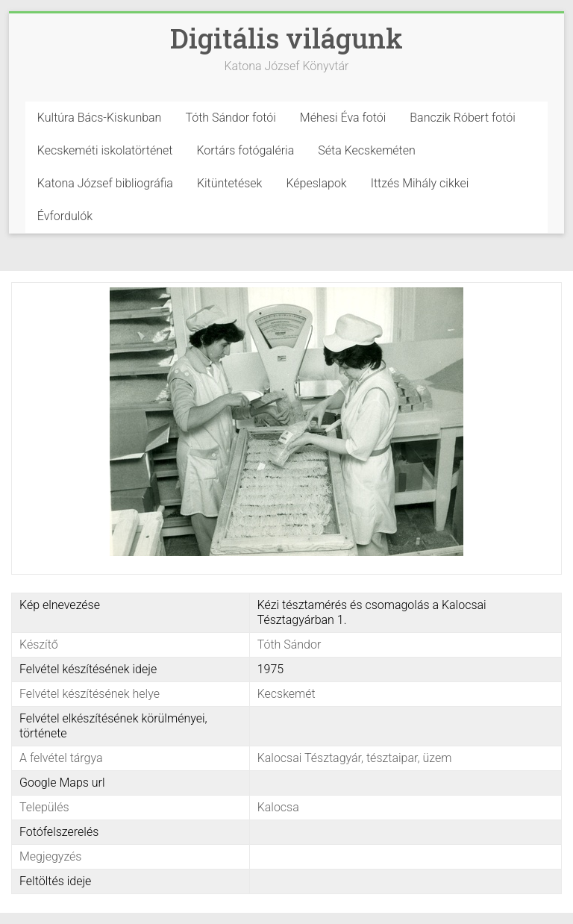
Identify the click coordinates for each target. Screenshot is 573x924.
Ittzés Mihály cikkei (420, 183)
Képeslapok (316, 183)
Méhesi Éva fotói (343, 118)
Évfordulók (65, 216)
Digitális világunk (286, 38)
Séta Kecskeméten (367, 150)
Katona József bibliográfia (105, 183)
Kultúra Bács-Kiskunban (100, 118)
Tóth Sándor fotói (230, 118)
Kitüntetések (230, 183)
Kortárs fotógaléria (245, 150)
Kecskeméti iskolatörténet (105, 150)
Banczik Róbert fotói (462, 118)
